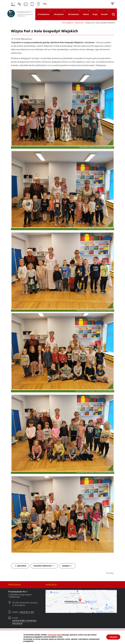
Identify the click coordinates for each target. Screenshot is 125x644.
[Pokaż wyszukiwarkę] (113, 14)
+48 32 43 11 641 (27, 612)
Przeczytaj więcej (55, 635)
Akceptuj (113, 637)
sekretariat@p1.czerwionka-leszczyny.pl (24, 622)
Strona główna (67, 23)
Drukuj (110, 573)
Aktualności (79, 23)
